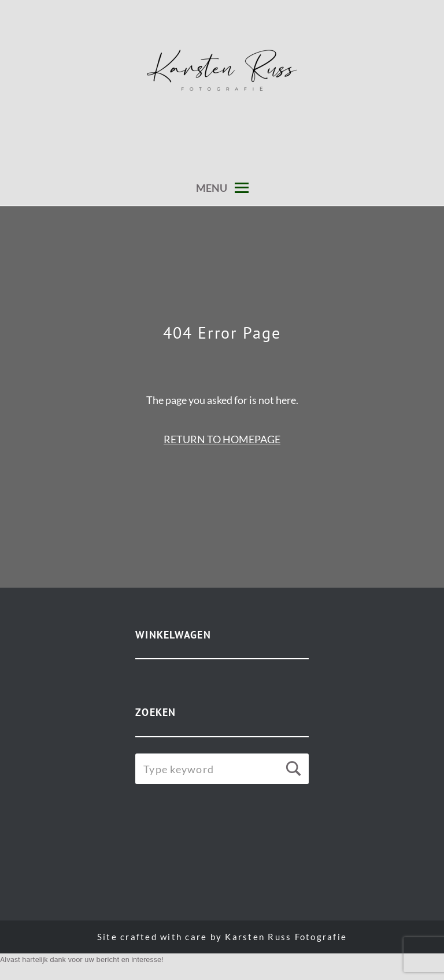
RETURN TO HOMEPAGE (222, 439)
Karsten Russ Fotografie (286, 937)
